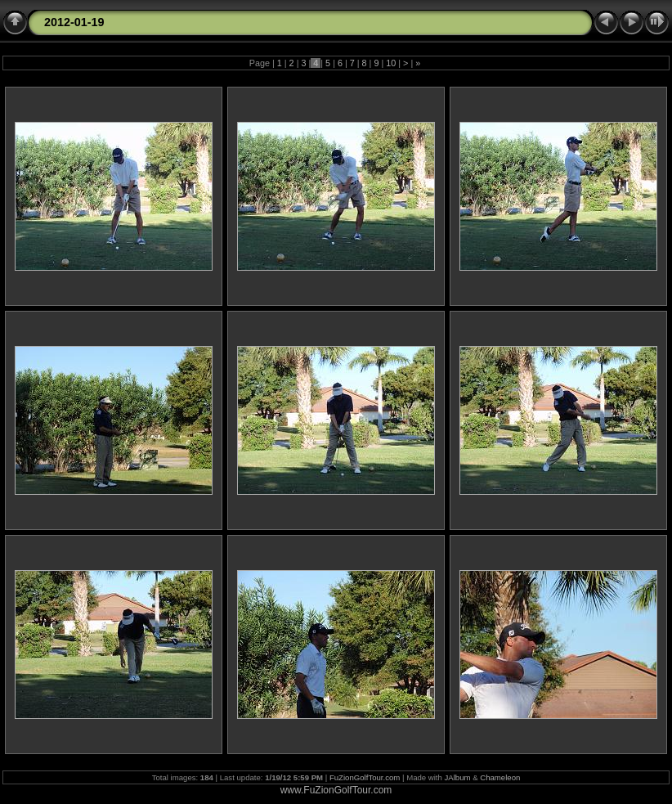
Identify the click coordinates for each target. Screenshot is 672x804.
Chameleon (500, 777)
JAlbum (458, 777)
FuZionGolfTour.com (365, 777)
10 (391, 63)
